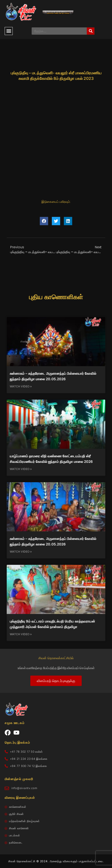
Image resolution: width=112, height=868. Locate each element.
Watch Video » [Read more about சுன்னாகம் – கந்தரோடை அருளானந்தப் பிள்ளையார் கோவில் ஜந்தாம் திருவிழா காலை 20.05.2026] (21, 552)
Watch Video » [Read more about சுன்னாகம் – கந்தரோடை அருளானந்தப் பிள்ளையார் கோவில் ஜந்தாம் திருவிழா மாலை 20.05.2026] (21, 386)
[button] (9, 31)
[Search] (91, 31)
